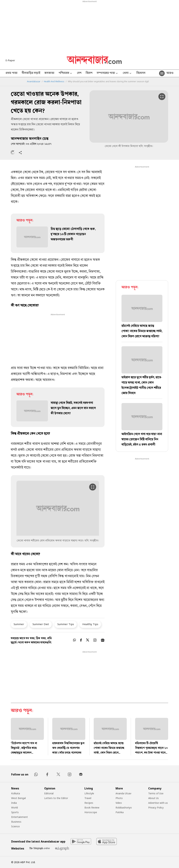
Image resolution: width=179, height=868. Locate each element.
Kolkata (16, 793)
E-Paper (10, 60)
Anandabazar (34, 82)
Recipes (89, 803)
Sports (15, 812)
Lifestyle (89, 793)
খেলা (127, 73)
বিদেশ (89, 73)
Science (15, 826)
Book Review (92, 807)
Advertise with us (158, 803)
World (15, 807)
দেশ (79, 73)
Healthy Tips (90, 624)
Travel (88, 798)
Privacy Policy (156, 807)
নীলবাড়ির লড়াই (31, 73)
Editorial (49, 793)
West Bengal (18, 798)
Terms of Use (156, 793)
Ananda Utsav (123, 793)
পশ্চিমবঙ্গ (66, 73)
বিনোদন (141, 73)
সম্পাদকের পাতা (108, 73)
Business (16, 822)
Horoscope (91, 812)
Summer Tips (66, 624)
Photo (119, 798)
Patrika (120, 812)
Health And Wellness (54, 82)
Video (119, 803)
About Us (153, 798)
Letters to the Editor (56, 798)
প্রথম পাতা (12, 73)
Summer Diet (41, 624)
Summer (19, 624)
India (14, 803)
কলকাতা (49, 73)
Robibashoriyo (124, 807)
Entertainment (19, 817)
